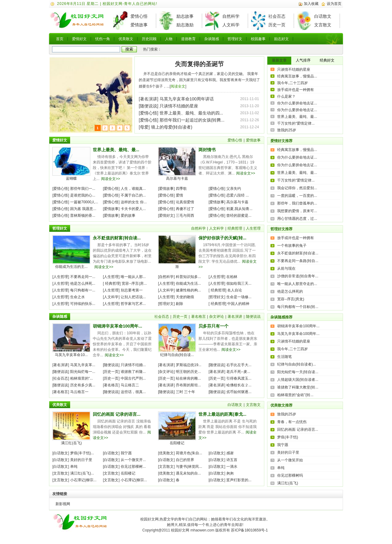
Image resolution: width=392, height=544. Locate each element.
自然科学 (231, 16)
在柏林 (232, 277)
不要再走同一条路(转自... (298, 261)
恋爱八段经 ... (237, 195)
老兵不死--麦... (238, 372)
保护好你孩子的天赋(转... (222, 238)
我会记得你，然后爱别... (297, 188)
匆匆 (230, 473)
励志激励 (185, 25)
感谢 (230, 453)
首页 (60, 39)
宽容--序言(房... (134, 283)
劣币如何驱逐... (239, 392)
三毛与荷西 (185, 216)
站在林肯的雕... (188, 378)
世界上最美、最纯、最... (116, 150)
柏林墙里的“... (81, 378)
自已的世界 (185, 460)
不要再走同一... (83, 277)
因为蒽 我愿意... (83, 209)
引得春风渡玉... (239, 378)
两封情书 (207, 150)
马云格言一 (79, 392)
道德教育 (188, 39)
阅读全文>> (111, 179)
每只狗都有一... (83, 290)
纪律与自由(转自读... (177, 355)
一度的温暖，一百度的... (297, 196)
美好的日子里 (81, 460)
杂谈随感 (212, 39)
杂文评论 (217, 317)
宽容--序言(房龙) (291, 299)
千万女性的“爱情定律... (296, 123)
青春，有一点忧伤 (292, 422)
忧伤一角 (103, 39)
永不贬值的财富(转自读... (117, 238)
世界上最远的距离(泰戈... (222, 414)
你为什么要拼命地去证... (297, 103)
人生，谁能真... (133, 189)
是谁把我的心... (83, 195)
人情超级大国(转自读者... (298, 380)
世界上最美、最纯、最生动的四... (191, 113)
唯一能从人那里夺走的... (297, 284)
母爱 (144, 127)
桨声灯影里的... (239, 480)
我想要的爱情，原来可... (297, 211)
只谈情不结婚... (133, 365)
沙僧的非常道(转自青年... (298, 276)
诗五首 (232, 460)
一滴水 (232, 467)
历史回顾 (149, 39)
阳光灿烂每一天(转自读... (298, 372)
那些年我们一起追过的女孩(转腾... (192, 120)
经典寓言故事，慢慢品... (297, 76)
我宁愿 (126, 453)
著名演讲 (149, 99)
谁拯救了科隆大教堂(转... (298, 387)
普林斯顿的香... (83, 216)
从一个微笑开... (133, 460)
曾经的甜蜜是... (239, 216)
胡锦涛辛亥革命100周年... (117, 326)
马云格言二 (130, 385)
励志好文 (281, 39)
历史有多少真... (83, 385)
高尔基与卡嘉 (177, 178)
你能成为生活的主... (71, 267)
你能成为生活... (188, 283)
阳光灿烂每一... (83, 372)
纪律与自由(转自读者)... (296, 364)
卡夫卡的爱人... (133, 209)
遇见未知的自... (188, 473)
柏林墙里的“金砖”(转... (295, 395)
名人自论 (235, 290)
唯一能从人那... (133, 277)
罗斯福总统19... (188, 365)
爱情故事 (139, 25)
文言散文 (323, 25)
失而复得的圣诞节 (199, 64)
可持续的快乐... (83, 304)
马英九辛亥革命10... (71, 355)
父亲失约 (234, 189)
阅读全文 (178, 86)
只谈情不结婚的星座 (179, 106)
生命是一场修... (239, 297)
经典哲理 (235, 228)
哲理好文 (235, 39)
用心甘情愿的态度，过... (297, 219)
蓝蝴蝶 (71, 178)
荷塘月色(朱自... (189, 453)
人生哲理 (253, 228)
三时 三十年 (185, 392)
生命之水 (77, 297)
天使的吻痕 (185, 297)
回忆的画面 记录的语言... (117, 414)
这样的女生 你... (134, 202)
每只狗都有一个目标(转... (298, 307)
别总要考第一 (132, 290)
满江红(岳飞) (71, 443)
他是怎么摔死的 (290, 291)
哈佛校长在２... (239, 385)
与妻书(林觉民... (189, 467)
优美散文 (126, 39)
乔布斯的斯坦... (188, 385)
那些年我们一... (83, 189)
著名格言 (198, 317)
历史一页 (277, 25)
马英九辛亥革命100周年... (298, 334)
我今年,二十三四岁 (292, 83)
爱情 (179, 195)
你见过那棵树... (133, 467)
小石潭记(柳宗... (83, 480)
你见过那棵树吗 (290, 475)
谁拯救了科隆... (133, 372)
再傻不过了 (185, 209)
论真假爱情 (185, 202)
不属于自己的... (133, 195)
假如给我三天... (239, 283)
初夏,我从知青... (239, 209)
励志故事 (185, 16)
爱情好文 (79, 39)
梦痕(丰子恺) (288, 437)
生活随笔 (285, 357)
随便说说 (149, 106)
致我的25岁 (286, 130)
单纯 (74, 467)
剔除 (179, 304)
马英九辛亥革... (83, 365)
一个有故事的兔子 (292, 246)
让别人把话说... (133, 297)
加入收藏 (311, 4)
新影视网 (63, 504)
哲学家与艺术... (133, 304)
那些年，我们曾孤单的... (297, 203)
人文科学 (231, 25)
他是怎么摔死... (83, 283)
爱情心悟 (139, 16)
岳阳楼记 (128, 473)
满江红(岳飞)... (82, 473)
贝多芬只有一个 (213, 326)
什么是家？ (286, 96)
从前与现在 (286, 268)
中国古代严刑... (133, 378)
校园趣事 (258, 39)
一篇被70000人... (84, 202)
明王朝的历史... (188, 372)
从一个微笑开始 (290, 460)
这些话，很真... (133, 392)
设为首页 (334, 4)
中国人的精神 (238, 304)
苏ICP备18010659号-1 (249, 530)
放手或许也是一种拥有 (296, 90)
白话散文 (323, 16)
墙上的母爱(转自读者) (172, 127)
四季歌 (181, 189)
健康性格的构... (188, 290)
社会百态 (277, 16)
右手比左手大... (239, 365)
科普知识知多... (188, 277)
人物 (169, 39)
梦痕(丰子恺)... (82, 453)
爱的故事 (128, 216)
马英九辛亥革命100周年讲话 (187, 99)
